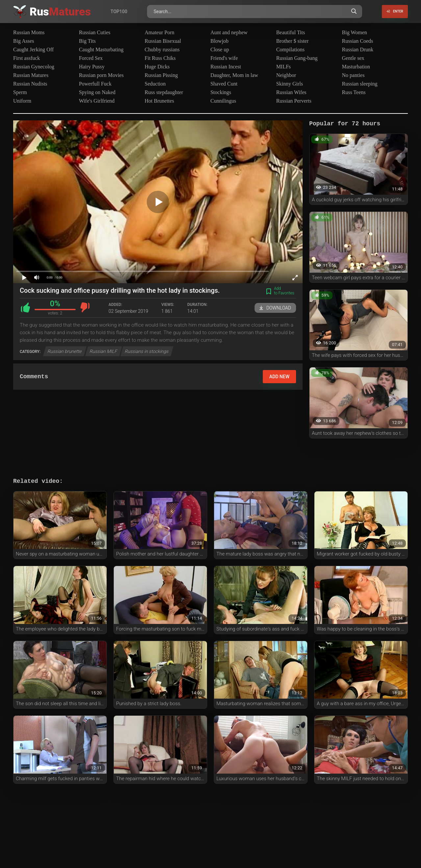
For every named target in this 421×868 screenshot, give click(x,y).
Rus (60, 12)
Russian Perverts (294, 101)
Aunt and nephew (229, 32)
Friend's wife (224, 58)
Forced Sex (91, 58)
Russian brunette (65, 351)
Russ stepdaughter (164, 92)
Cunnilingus (223, 101)
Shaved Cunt (224, 84)
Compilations (290, 50)
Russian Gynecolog (34, 67)
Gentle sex (353, 58)
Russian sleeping (360, 84)
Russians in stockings (147, 351)
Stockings (221, 92)
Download (275, 308)
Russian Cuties (95, 32)
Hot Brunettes (159, 101)
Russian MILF (104, 351)
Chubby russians (162, 50)
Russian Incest (226, 67)
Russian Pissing (161, 75)
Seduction (155, 84)
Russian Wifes (291, 92)
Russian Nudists (30, 84)
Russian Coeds (358, 41)
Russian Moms (29, 32)
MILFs (284, 67)
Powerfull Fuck (95, 84)
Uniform (22, 101)
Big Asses (24, 41)
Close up (220, 50)
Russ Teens (354, 92)
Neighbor (286, 75)
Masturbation (356, 67)
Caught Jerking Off (33, 50)
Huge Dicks (157, 67)
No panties (353, 75)
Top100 (119, 12)
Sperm (20, 92)
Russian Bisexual (163, 41)
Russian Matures (31, 75)
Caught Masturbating (101, 50)
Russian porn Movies (101, 75)
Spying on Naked (97, 92)
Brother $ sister (293, 41)
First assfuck (26, 58)
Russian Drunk (358, 50)
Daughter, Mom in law (234, 75)
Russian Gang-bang (297, 58)
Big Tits (87, 41)
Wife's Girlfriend (97, 101)
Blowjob (220, 41)
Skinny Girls (290, 84)
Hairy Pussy (92, 67)
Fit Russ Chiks (160, 58)
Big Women (355, 32)
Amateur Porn (160, 32)
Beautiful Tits (291, 32)
